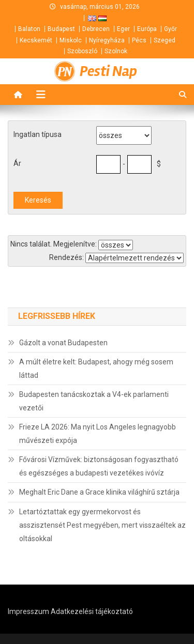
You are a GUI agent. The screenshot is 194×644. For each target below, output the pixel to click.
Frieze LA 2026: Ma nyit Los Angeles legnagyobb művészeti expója (98, 434)
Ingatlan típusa (38, 134)
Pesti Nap (108, 71)
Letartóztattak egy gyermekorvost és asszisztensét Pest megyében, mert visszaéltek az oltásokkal (102, 525)
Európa (147, 29)
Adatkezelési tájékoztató (92, 611)
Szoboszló (82, 51)
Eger (123, 29)
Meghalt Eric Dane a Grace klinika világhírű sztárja (99, 492)
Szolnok (116, 51)
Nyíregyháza (107, 40)
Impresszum (28, 611)
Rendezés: (66, 257)
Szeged (165, 40)
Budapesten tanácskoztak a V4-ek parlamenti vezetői (94, 401)
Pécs (139, 40)
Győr (170, 29)
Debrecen (96, 29)
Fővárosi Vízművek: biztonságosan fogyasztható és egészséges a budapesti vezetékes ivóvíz (99, 466)
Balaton (29, 29)
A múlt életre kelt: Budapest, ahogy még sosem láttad (96, 369)
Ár (17, 163)
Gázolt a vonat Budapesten (63, 343)
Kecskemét (36, 40)
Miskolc (71, 40)
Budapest (61, 29)
